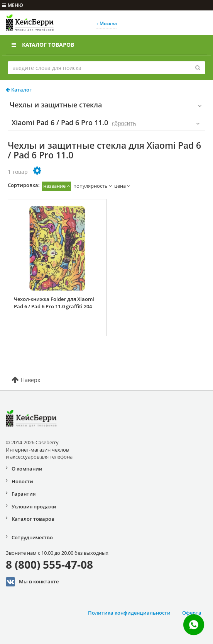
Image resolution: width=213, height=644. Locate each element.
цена (120, 186)
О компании (27, 469)
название (54, 186)
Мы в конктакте (32, 582)
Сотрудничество (32, 537)
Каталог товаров (43, 45)
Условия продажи (34, 506)
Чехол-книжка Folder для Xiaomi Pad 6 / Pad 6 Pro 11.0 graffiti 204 (54, 303)
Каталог (19, 90)
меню (13, 5)
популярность (90, 186)
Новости (22, 481)
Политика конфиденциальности (129, 613)
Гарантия (24, 494)
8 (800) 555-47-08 (49, 564)
